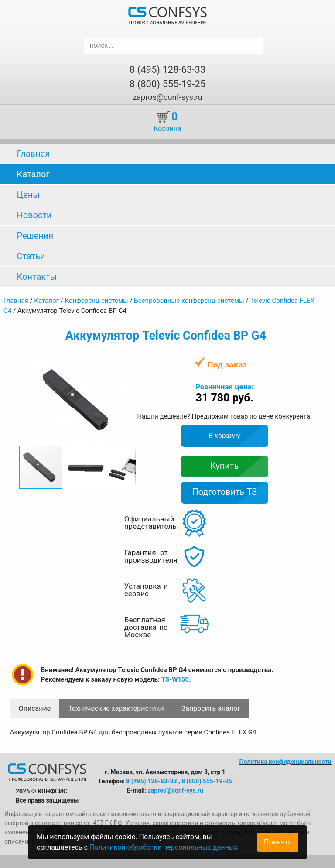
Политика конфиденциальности (285, 762)
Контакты (37, 277)
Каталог (33, 174)
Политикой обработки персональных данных (164, 847)
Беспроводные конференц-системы (189, 301)
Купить (225, 466)
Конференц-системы (96, 301)
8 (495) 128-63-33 (167, 70)
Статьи (31, 256)
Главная (33, 154)
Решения (35, 236)
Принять (278, 842)
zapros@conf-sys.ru (167, 97)
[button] (128, 364)
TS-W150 (175, 679)
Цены (28, 195)
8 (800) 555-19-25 (167, 84)
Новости (34, 215)
